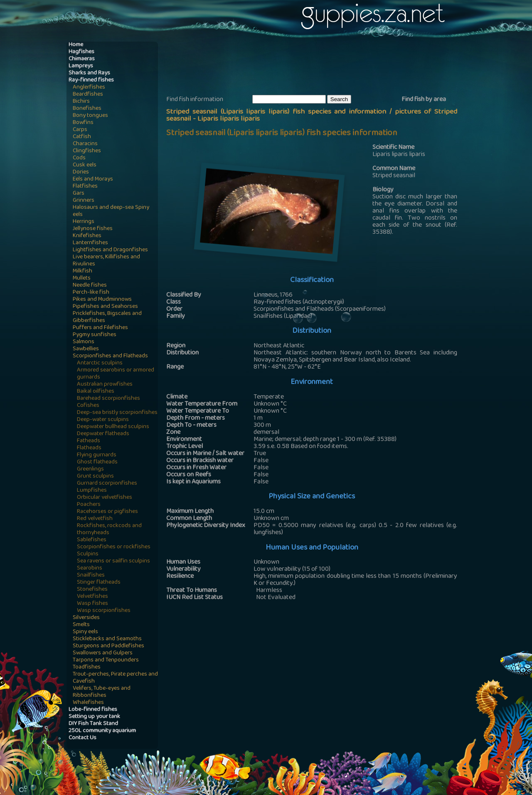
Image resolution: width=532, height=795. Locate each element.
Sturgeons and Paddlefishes (108, 646)
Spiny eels (85, 632)
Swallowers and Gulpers (103, 653)
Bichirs (81, 102)
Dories (81, 172)
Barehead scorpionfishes (108, 399)
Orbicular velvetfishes (105, 498)
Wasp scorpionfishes (104, 611)
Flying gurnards (97, 455)
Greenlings (90, 469)
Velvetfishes (92, 597)
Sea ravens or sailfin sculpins (113, 561)
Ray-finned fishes (91, 80)
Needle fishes (90, 286)
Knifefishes (87, 236)
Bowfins (83, 123)
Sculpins (88, 554)
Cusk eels (85, 165)
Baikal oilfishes (96, 392)
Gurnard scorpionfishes (107, 484)
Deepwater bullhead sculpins (113, 427)
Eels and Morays (93, 180)
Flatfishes (85, 187)
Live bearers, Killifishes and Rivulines (106, 261)
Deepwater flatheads (103, 434)
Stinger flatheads (99, 583)
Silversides (86, 618)
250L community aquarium (102, 731)
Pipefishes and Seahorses (105, 307)
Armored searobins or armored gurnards (116, 374)
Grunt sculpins (95, 477)
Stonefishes (92, 590)
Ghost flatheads (97, 462)
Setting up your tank (94, 717)
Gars (79, 194)
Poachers (89, 505)
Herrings (84, 222)
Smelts (81, 625)
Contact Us (83, 738)
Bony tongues (90, 116)
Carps (80, 130)
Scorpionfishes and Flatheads (110, 356)
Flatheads (89, 448)
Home (76, 45)
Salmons (84, 342)
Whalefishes (88, 703)
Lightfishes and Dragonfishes (110, 250)
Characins (85, 144)
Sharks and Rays (89, 73)
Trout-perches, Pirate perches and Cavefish (115, 678)
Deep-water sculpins (103, 420)
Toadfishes (87, 667)
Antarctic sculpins (100, 363)
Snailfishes (91, 576)
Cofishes (88, 406)
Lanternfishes (90, 243)
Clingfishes (87, 151)
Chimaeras (82, 59)
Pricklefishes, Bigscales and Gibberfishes (107, 317)
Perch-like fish (91, 293)
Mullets (82, 279)
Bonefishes (87, 109)
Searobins (90, 568)
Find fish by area (424, 100)
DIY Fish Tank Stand (93, 724)
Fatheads (89, 441)
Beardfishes (88, 95)
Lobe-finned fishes (93, 710)
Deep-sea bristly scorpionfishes (117, 413)
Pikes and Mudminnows (102, 300)
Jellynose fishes (93, 229)
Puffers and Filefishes (100, 328)
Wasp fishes (92, 604)
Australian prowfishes (105, 385)
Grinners (84, 201)
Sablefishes (92, 540)
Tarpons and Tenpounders (106, 660)
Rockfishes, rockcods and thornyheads (109, 530)
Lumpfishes (92, 491)
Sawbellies (86, 349)
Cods (79, 158)
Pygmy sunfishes (95, 335)
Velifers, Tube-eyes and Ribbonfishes (102, 692)
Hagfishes (81, 52)
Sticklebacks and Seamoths (107, 639)
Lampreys (81, 66)
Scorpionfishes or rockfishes (114, 547)
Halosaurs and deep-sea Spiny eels (111, 211)
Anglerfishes (89, 88)
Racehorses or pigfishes (107, 512)
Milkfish (83, 271)
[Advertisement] (318, 67)
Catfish (82, 137)
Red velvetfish (95, 519)
